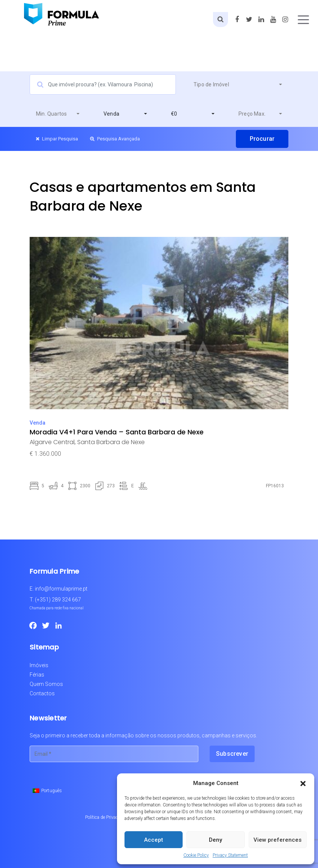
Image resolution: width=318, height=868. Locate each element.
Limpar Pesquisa (57, 139)
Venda (37, 423)
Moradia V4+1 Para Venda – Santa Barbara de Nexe (117, 432)
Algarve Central (52, 442)
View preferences (277, 840)
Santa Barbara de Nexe (111, 442)
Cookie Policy (196, 855)
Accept (154, 840)
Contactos (42, 693)
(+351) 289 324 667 (58, 600)
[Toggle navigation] (303, 20)
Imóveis (39, 665)
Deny (215, 840)
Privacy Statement (230, 855)
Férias (37, 675)
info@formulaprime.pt (61, 589)
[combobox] (238, 84)
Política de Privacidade (107, 817)
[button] (303, 783)
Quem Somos (46, 684)
